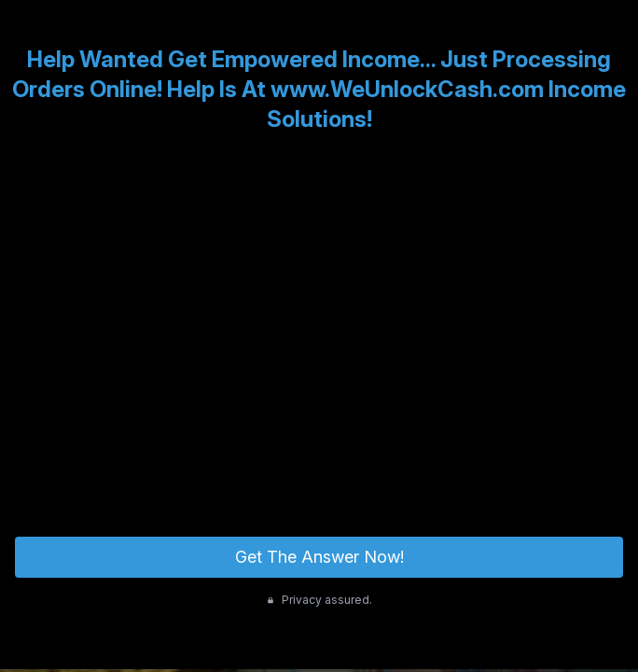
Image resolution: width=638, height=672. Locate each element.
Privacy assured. (319, 600)
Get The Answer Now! (319, 557)
